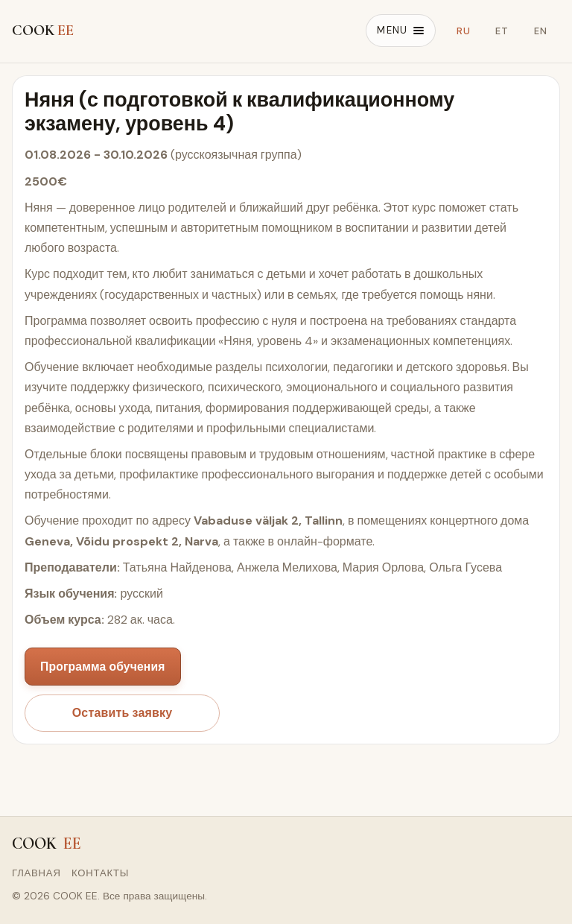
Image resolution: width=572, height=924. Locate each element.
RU (464, 31)
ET (502, 31)
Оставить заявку (123, 713)
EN (541, 31)
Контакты (100, 873)
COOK (43, 31)
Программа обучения (103, 667)
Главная (36, 873)
